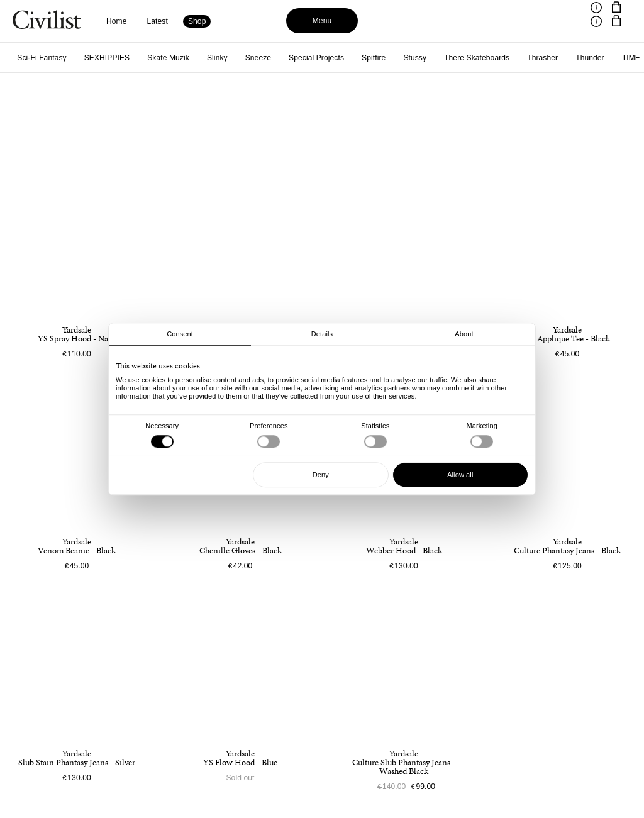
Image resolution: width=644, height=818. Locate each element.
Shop (197, 21)
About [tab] (464, 334)
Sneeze (27, 58)
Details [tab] (322, 334)
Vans (480, 58)
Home (117, 21)
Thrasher (312, 58)
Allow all (460, 475)
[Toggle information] (596, 8)
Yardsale (612, 58)
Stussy (184, 58)
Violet (569, 58)
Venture (440, 58)
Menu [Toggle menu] (322, 21)
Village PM (524, 58)
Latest (158, 21)
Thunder (359, 58)
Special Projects (86, 58)
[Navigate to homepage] (47, 21)
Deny (321, 475)
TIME (400, 58)
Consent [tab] (180, 334)
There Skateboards (246, 58)
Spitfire (143, 58)
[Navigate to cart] (616, 8)
